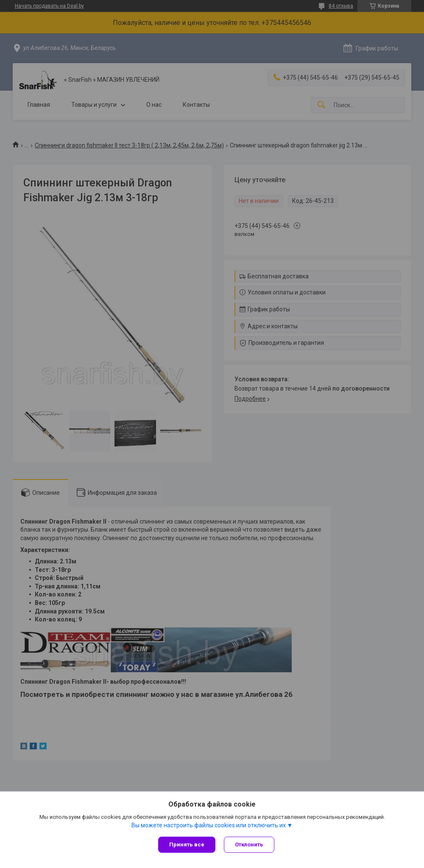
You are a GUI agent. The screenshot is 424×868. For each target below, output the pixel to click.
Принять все (187, 844)
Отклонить (249, 844)
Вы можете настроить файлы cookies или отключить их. (209, 825)
